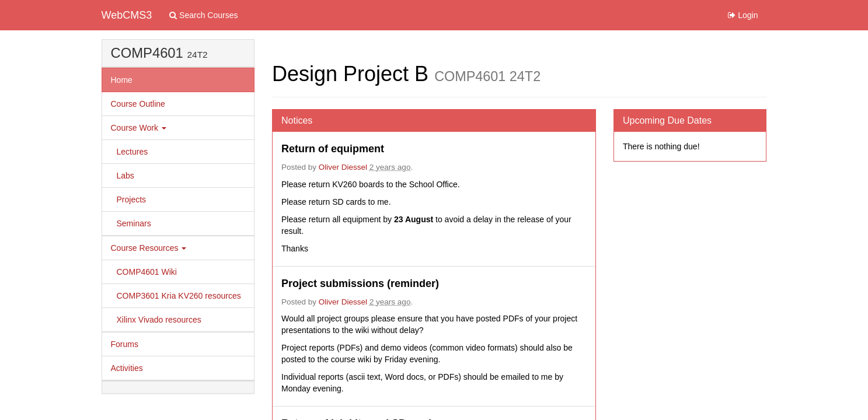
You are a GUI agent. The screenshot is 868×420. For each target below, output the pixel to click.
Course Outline (138, 104)
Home (122, 80)
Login (743, 15)
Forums (125, 344)
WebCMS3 (127, 15)
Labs (126, 176)
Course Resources (149, 248)
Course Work (139, 128)
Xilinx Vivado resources (159, 320)
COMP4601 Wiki (147, 272)
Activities (127, 368)
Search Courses (203, 15)
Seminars (134, 223)
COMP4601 (147, 53)
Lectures (133, 152)
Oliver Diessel (343, 167)
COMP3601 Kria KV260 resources (179, 296)
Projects (132, 199)
